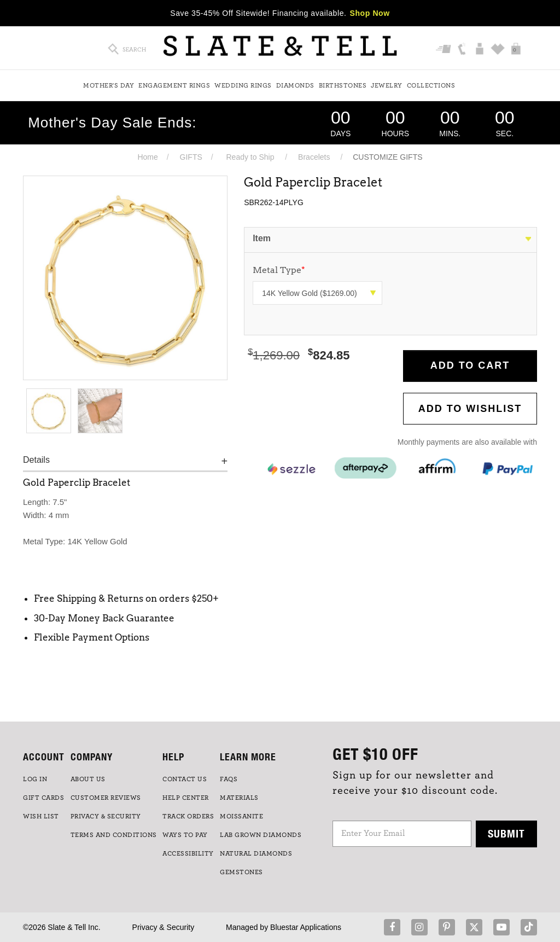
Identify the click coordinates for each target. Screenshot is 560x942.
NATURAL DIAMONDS (256, 853)
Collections (431, 85)
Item (262, 238)
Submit (506, 833)
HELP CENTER (186, 798)
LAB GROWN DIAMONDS (261, 835)
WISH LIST (41, 816)
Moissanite (241, 816)
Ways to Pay (185, 835)
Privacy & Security (164, 927)
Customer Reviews (106, 798)
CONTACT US (185, 779)
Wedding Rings (243, 85)
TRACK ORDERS (188, 816)
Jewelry (387, 85)
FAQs (229, 779)
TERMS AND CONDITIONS (114, 835)
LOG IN (35, 779)
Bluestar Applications (306, 927)
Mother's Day (109, 85)
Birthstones (343, 85)
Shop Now (370, 13)
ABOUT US (88, 779)
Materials (239, 798)
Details (36, 460)
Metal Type (279, 270)
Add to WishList (470, 409)
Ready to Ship (250, 157)
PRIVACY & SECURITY (106, 816)
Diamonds (295, 85)
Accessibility (188, 853)
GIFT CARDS (43, 798)
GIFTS (191, 157)
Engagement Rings (174, 85)
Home (147, 157)
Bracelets (314, 157)
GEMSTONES (241, 872)
